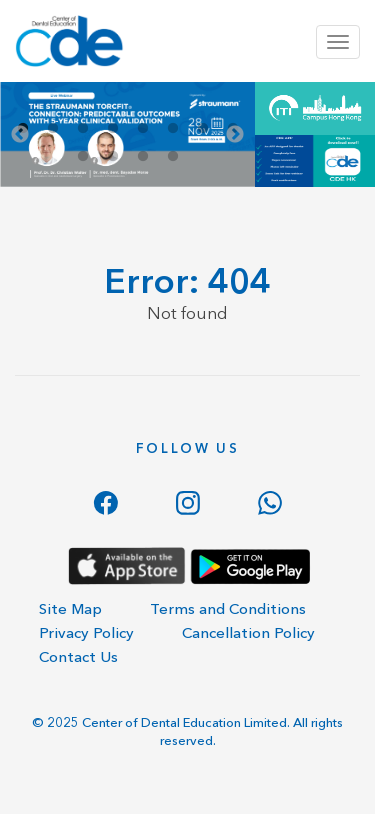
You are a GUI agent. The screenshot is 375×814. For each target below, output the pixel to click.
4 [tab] (113, 129)
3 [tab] (83, 129)
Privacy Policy (86, 632)
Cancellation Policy (248, 632)
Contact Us (78, 656)
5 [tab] (143, 129)
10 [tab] (113, 157)
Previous (20, 135)
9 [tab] (83, 157)
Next (235, 135)
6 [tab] (173, 129)
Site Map (70, 608)
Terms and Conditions (228, 608)
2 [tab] (53, 129)
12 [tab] (173, 157)
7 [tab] (203, 129)
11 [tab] (143, 157)
